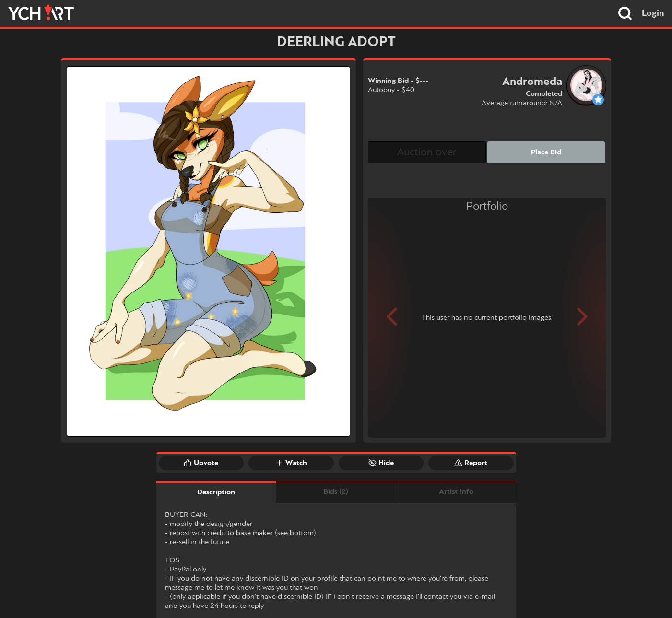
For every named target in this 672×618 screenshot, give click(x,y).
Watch (291, 463)
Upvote (201, 463)
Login (653, 13)
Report (471, 463)
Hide (381, 463)
